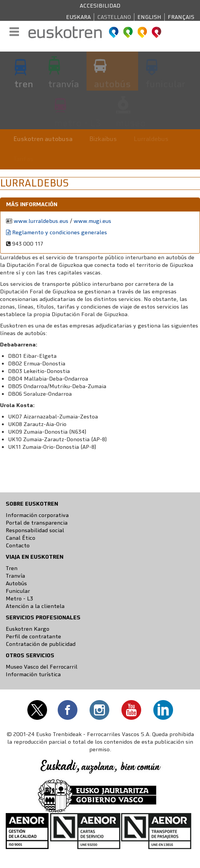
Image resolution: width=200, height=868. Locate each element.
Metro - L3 (19, 599)
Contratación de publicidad (41, 644)
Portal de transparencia (37, 523)
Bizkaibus (103, 139)
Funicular (18, 591)
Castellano (114, 17)
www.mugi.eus (92, 221)
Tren (12, 568)
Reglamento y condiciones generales (57, 232)
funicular (166, 84)
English (149, 17)
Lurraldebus (151, 139)
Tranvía (15, 576)
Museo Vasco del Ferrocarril (42, 667)
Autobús (16, 583)
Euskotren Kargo (28, 629)
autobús (112, 84)
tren (24, 84)
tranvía (64, 84)
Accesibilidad (100, 6)
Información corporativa (37, 515)
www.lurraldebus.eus (41, 221)
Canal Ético (20, 538)
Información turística (33, 674)
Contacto (18, 545)
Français (181, 17)
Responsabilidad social (35, 530)
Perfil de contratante (33, 636)
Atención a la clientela (35, 606)
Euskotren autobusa (43, 139)
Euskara (78, 17)
